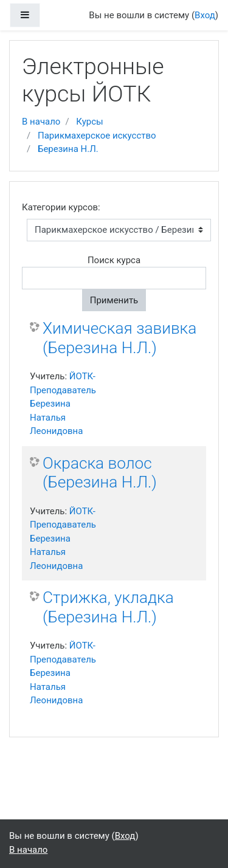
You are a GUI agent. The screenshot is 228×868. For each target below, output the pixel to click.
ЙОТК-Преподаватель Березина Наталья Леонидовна (63, 404)
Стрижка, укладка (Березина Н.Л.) (108, 607)
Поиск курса (114, 260)
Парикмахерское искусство (97, 136)
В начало (41, 122)
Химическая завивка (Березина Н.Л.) (119, 338)
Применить (114, 300)
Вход (205, 15)
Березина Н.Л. (68, 149)
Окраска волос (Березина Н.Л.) (100, 473)
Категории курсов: (61, 207)
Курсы (89, 122)
